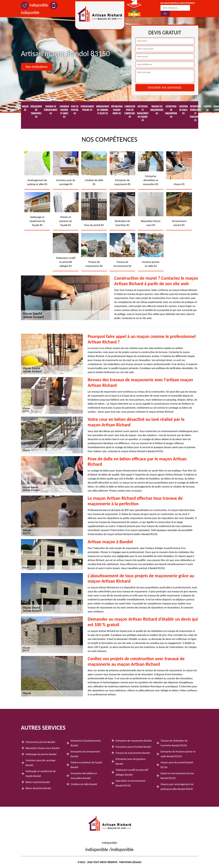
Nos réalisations (37, 67)
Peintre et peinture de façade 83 (207, 115)
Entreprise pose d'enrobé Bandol (133, 747)
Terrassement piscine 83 (87, 108)
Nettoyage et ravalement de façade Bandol (41, 774)
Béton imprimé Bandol (38, 782)
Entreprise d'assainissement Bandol (86, 743)
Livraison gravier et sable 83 (64, 112)
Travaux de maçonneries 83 (157, 110)
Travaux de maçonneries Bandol (133, 753)
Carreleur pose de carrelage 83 (130, 112)
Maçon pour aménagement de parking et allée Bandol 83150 (177, 787)
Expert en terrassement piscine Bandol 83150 (177, 776)
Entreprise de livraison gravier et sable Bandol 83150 (178, 754)
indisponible (34, 5)
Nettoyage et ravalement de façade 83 (143, 113)
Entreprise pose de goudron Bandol (131, 761)
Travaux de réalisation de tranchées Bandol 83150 (174, 743)
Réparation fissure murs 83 (117, 110)
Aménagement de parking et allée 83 (103, 110)
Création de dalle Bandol (84, 784)
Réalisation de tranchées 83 (36, 112)
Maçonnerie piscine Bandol (40, 742)
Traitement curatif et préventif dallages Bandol (132, 772)
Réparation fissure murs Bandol (43, 748)
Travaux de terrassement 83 (51, 110)
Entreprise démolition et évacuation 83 (195, 113)
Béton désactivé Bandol (38, 788)
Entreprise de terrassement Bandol (85, 754)
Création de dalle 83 (183, 110)
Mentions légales (130, 862)
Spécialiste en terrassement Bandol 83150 (131, 783)
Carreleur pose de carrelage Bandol (41, 763)
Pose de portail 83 (75, 110)
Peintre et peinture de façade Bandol (86, 765)
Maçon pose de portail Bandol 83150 (177, 765)
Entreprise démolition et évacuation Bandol (84, 776)
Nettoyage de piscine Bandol (41, 754)
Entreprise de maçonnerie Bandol (134, 741)
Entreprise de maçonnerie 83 (171, 112)
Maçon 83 (25, 108)
